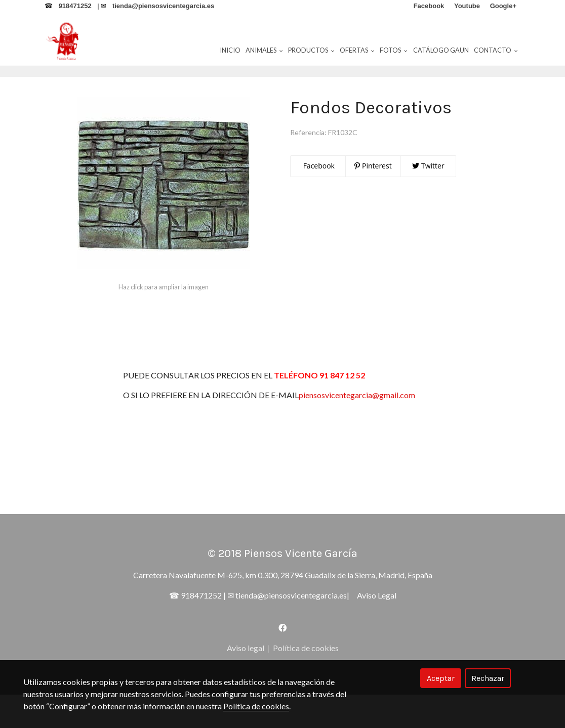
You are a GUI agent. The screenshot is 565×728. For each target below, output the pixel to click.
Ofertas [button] (357, 50)
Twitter (428, 199)
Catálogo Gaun (441, 50)
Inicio (230, 50)
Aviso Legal (377, 629)
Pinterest (373, 199)
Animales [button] (264, 50)
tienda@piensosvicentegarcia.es (291, 629)
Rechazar (488, 678)
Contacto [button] (496, 50)
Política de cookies (256, 706)
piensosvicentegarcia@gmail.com (369, 428)
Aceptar (441, 678)
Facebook (318, 199)
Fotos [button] (394, 50)
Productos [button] (311, 50)
